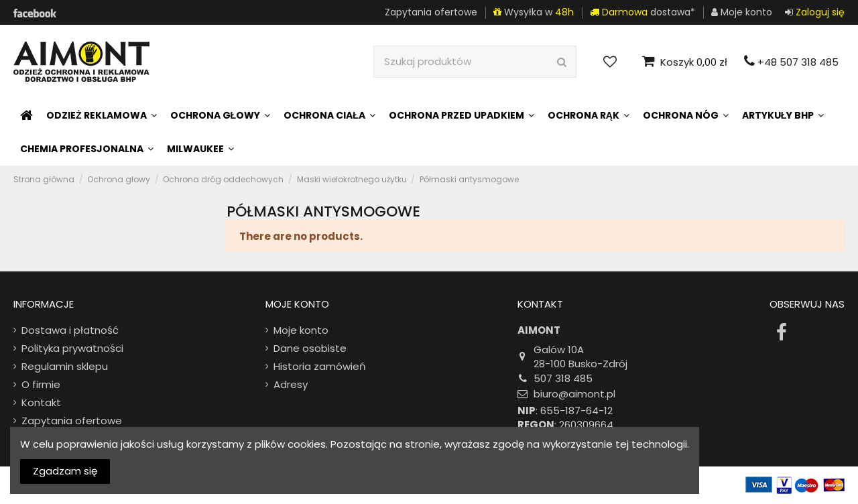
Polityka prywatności (72, 348)
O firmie (41, 384)
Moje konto (301, 330)
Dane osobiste (310, 348)
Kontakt (41, 402)
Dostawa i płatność (70, 330)
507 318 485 (563, 378)
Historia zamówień (320, 366)
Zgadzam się (65, 471)
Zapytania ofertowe (431, 12)
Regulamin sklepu (65, 366)
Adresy (291, 384)
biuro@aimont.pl (574, 394)
